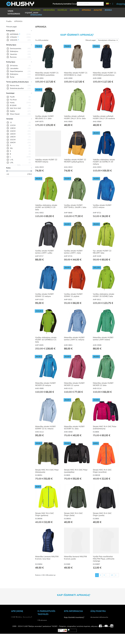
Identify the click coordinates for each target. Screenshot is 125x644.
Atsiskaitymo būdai (46, 623)
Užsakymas (42, 620)
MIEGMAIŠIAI (49, 10)
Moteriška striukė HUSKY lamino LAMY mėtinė (103, 339)
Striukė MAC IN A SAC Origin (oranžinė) (102, 471)
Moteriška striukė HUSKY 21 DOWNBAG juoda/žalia (47, 74)
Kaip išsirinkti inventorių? (74, 617)
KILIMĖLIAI (62, 10)
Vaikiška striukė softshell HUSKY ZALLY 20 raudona (104, 117)
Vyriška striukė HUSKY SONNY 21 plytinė (73, 295)
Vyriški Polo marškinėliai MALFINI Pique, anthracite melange (104, 559)
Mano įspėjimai (97, 634)
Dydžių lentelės (70, 631)
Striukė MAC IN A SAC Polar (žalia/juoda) (47, 471)
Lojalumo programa (72, 639)
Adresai (94, 628)
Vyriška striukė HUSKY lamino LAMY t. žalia (73, 252)
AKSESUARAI (36, 15)
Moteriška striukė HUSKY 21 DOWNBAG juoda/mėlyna (105, 74)
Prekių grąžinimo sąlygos (48, 629)
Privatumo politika (45, 631)
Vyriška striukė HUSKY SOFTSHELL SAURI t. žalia (75, 206)
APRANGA (86, 10)
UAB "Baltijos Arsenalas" (22, 617)
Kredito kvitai (96, 626)
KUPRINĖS (74, 10)
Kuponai (94, 631)
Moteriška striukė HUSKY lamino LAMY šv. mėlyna (74, 339)
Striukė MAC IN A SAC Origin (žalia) (73, 514)
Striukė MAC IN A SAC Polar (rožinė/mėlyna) (105, 428)
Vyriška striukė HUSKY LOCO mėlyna (102, 206)
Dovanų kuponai (71, 642)
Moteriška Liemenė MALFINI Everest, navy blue (47, 558)
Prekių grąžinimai (97, 620)
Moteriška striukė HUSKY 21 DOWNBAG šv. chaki (76, 74)
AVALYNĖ (98, 10)
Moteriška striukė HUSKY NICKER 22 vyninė (74, 384)
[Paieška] (90, 4)
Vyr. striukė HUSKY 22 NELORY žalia (102, 252)
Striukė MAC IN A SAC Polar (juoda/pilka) (76, 471)
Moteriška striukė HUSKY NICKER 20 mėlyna (45, 384)
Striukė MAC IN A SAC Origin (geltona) (45, 514)
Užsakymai (95, 623)
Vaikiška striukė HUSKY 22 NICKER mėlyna (46, 161)
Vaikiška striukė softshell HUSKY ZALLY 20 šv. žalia (75, 117)
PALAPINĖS (35, 10)
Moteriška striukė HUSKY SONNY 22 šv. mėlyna (45, 428)
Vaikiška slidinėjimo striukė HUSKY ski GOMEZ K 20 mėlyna (104, 162)
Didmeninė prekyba (19, 626)
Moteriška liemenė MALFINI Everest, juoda (75, 558)
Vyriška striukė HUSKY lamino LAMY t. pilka (44, 252)
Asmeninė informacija (99, 617)
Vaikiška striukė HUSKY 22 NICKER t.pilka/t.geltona (75, 161)
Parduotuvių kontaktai (64, 4)
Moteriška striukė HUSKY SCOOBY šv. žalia (74, 428)
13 (112, 575)
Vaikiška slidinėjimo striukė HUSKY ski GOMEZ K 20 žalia (46, 207)
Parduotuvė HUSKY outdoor (23, 623)
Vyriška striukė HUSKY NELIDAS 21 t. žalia (44, 117)
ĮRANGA (108, 10)
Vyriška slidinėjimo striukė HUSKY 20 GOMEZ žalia (104, 295)
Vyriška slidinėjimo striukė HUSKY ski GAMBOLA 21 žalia (46, 340)
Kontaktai (15, 620)
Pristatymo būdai (45, 626)
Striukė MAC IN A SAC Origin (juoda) (102, 514)
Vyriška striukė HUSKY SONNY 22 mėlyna (44, 295)
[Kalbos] (108, 4)
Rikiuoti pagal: (91, 40)
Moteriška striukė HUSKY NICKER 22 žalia (103, 384)
